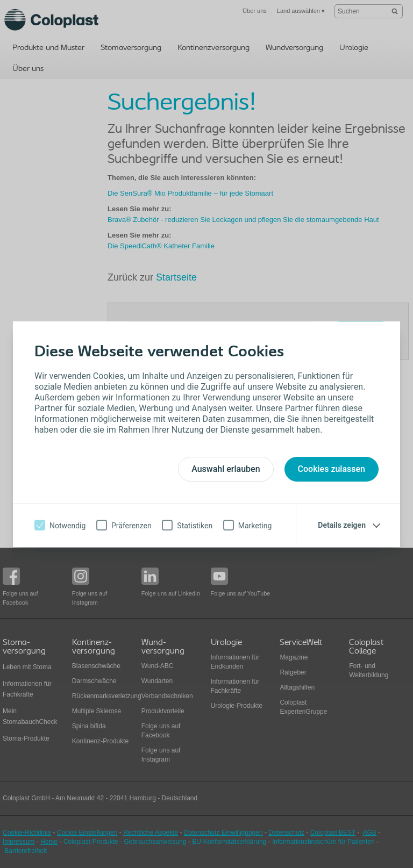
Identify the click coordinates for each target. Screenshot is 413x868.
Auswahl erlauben (226, 469)
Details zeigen (342, 525)
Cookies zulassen (332, 469)
